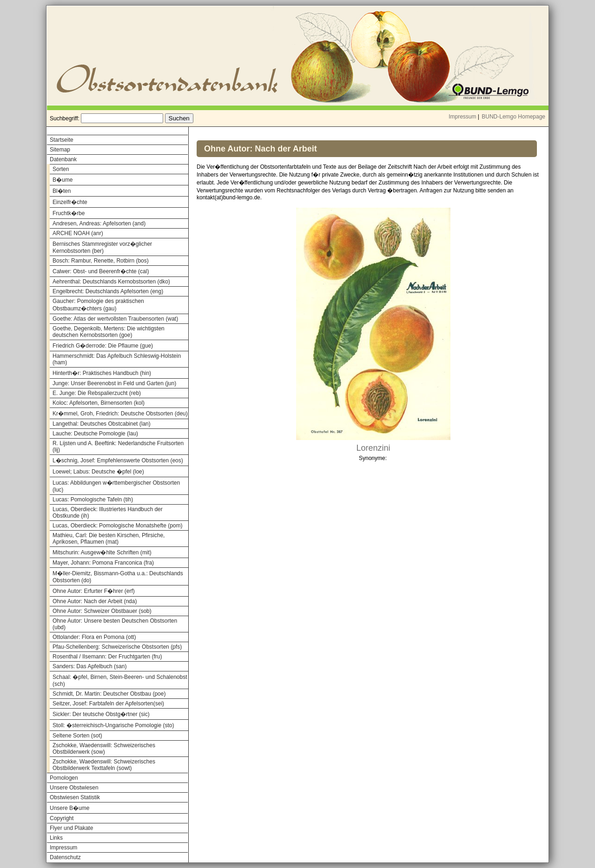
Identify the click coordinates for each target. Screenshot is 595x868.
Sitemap (60, 150)
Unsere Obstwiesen (74, 788)
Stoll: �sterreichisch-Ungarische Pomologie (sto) (113, 725)
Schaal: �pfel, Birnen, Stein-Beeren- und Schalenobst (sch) (120, 681)
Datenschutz (65, 857)
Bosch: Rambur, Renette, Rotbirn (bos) (101, 261)
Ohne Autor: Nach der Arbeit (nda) (95, 601)
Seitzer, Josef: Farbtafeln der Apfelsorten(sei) (108, 704)
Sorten (61, 169)
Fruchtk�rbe (69, 213)
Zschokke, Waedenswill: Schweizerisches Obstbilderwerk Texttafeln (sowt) (104, 765)
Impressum (462, 117)
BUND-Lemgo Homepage (513, 117)
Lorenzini (373, 448)
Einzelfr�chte (70, 202)
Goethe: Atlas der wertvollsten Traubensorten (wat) (115, 319)
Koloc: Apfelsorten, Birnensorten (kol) (99, 403)
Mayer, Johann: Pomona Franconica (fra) (103, 563)
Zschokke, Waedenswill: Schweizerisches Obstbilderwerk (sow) (104, 749)
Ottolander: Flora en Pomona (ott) (94, 637)
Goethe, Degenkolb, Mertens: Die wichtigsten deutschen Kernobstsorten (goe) (109, 332)
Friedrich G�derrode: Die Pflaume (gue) (103, 346)
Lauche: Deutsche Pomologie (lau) (95, 434)
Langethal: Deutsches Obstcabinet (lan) (102, 424)
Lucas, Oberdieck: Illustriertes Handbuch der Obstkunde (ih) (108, 513)
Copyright (62, 818)
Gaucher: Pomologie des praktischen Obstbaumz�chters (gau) (98, 305)
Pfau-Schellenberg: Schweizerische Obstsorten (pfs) (117, 647)
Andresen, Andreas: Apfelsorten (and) (99, 224)
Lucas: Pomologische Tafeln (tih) (93, 500)
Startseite (62, 140)
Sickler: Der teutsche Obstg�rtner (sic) (101, 714)
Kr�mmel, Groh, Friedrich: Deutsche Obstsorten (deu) (120, 414)
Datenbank (63, 159)
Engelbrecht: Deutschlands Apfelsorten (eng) (108, 291)
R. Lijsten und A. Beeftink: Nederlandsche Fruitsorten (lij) (118, 447)
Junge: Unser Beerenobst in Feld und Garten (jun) (114, 383)
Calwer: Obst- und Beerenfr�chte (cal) (101, 271)
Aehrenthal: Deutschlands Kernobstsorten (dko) (111, 282)
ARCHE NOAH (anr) (78, 233)
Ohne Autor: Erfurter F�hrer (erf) (94, 591)
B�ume (63, 180)
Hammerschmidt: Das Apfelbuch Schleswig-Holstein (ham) (117, 359)
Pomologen (64, 778)
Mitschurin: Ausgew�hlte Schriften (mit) (102, 552)
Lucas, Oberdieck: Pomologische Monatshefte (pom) (117, 526)
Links (56, 838)
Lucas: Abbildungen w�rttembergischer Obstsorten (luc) (116, 486)
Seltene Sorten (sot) (77, 736)
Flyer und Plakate (71, 828)
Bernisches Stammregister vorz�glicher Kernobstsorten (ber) (102, 247)
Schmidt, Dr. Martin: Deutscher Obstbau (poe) (109, 694)
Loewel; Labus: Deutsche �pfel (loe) (98, 472)
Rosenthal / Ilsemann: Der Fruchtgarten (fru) (107, 657)
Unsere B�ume (69, 808)
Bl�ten (62, 191)
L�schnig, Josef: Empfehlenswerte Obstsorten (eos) (118, 460)
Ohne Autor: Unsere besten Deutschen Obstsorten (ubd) (115, 624)
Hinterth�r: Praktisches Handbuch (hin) (102, 373)
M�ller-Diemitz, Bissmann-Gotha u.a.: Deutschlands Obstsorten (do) (118, 577)
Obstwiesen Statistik (75, 797)
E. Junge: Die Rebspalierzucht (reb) (97, 393)
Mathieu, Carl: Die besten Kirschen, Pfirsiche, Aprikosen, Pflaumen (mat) (109, 539)
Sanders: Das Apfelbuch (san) (89, 666)
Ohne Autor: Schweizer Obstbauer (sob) (102, 611)
